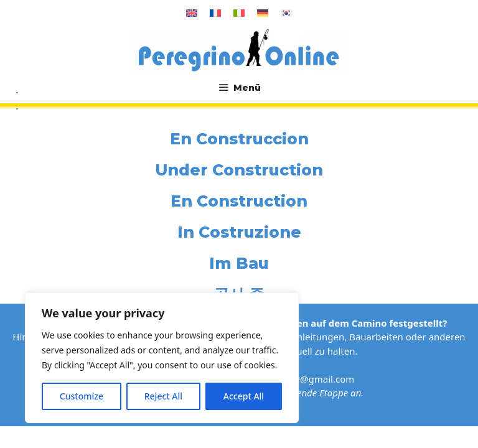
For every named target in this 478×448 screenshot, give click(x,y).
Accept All (244, 396)
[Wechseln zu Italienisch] (239, 13)
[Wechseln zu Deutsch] (263, 13)
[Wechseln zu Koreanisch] (286, 13)
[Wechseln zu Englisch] (192, 13)
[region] (162, 358)
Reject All (163, 396)
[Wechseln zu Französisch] (215, 13)
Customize (82, 396)
